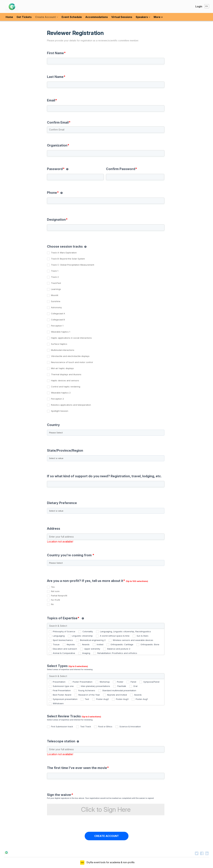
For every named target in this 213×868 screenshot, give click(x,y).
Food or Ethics (105, 726)
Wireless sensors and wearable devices (133, 640)
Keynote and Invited (117, 695)
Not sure (55, 591)
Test (87, 699)
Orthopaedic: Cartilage (122, 644)
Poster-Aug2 (102, 699)
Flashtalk (122, 686)
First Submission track (62, 726)
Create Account (47, 17)
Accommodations (97, 17)
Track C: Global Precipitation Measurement (73, 265)
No (52, 604)
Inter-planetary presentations (95, 686)
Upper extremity (92, 649)
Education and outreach (65, 649)
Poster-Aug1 (142, 699)
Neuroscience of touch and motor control (72, 362)
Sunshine (56, 301)
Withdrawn (58, 703)
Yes (53, 587)
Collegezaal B (58, 320)
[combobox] (106, 430)
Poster (120, 682)
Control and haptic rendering (66, 387)
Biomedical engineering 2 (93, 640)
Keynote (71, 644)
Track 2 (55, 277)
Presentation (59, 682)
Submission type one (63, 686)
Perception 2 (57, 399)
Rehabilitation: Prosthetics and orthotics (117, 653)
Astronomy (56, 307)
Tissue (56, 644)
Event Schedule (72, 17)
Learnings (56, 289)
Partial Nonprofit (59, 596)
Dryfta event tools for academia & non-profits (110, 862)
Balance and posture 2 (119, 649)
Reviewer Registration (105, 38)
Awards (86, 644)
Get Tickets (24, 17)
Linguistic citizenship (82, 636)
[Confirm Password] (135, 177)
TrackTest (56, 283)
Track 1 (55, 271)
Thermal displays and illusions (66, 374)
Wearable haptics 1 (61, 332)
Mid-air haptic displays (62, 368)
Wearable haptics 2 (61, 393)
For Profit (55, 600)
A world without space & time (115, 636)
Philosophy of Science (64, 631)
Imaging (86, 653)
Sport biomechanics (63, 640)
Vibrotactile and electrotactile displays (70, 356)
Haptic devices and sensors (65, 380)
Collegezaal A (58, 313)
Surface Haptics (59, 344)
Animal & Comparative (64, 653)
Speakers (143, 17)
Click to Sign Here (106, 809)
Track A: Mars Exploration (64, 253)
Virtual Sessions (122, 17)
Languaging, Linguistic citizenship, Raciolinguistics (126, 631)
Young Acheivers (87, 690)
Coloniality (88, 631)
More (158, 17)
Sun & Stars (143, 636)
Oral (135, 686)
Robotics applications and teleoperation (71, 405)
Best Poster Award (62, 695)
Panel (133, 682)
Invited (100, 644)
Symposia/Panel (151, 682)
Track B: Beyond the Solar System (68, 259)
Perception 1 (57, 326)
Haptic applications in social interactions (71, 338)
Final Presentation (62, 690)
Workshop (105, 682)
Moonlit (55, 295)
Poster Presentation (83, 682)
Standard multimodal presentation (119, 690)
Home (9, 17)
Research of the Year (89, 695)
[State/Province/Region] (106, 458)
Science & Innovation (130, 726)
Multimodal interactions (63, 350)
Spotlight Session (60, 411)
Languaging (59, 636)
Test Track (86, 726)
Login (199, 6)
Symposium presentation (65, 699)
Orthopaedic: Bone (150, 644)
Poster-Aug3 (122, 699)
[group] (106, 246)
